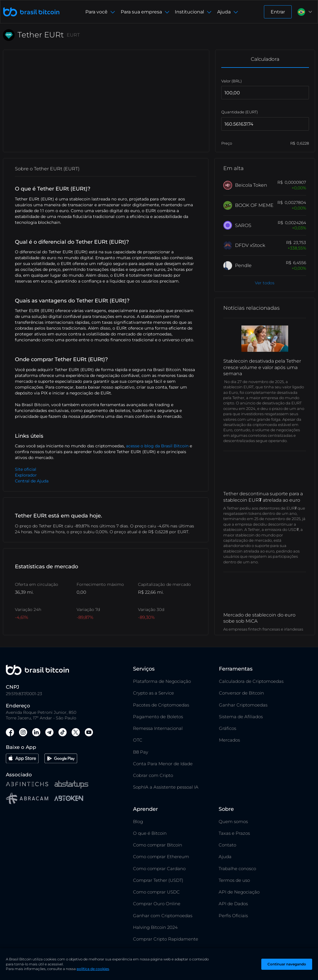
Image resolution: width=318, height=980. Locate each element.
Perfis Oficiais (233, 916)
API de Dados (233, 904)
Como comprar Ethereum (161, 857)
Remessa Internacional (158, 728)
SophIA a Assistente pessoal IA (166, 787)
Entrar (278, 12)
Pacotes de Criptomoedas (161, 705)
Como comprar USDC (156, 892)
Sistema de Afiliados (241, 717)
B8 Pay (141, 752)
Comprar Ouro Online (157, 904)
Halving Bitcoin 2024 (155, 927)
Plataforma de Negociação (162, 681)
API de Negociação (239, 892)
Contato (227, 845)
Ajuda (225, 857)
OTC (138, 740)
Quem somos (233, 821)
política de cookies (93, 969)
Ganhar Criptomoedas (243, 705)
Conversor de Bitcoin (241, 693)
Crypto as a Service (153, 693)
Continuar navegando (287, 964)
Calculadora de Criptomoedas (251, 681)
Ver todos (265, 283)
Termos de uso (234, 880)
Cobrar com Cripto (153, 775)
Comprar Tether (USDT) (158, 880)
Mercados (229, 740)
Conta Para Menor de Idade (163, 764)
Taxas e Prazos (234, 833)
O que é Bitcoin (150, 833)
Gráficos (228, 728)
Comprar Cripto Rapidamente (166, 939)
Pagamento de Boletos (158, 717)
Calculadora (265, 59)
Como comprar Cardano (159, 869)
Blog (138, 821)
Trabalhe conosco (237, 869)
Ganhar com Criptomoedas (163, 916)
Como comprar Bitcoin (158, 845)
